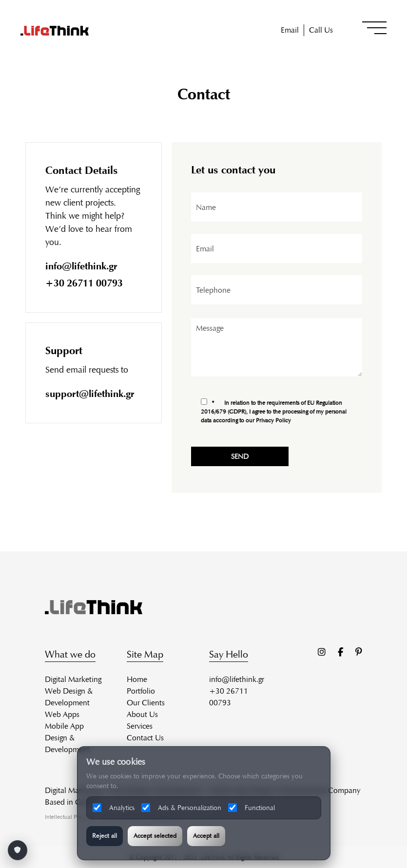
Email (290, 30)
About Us (142, 714)
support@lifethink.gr (90, 394)
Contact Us (145, 738)
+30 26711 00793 (85, 283)
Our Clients (146, 703)
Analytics (114, 808)
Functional (252, 808)
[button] (374, 28)
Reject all (105, 836)
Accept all (206, 836)
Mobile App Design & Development (67, 738)
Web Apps (62, 714)
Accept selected (155, 836)
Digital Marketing (73, 679)
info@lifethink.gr (82, 266)
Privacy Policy (275, 420)
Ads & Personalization (181, 808)
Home (137, 679)
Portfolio (141, 691)
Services (140, 726)
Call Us (321, 30)
